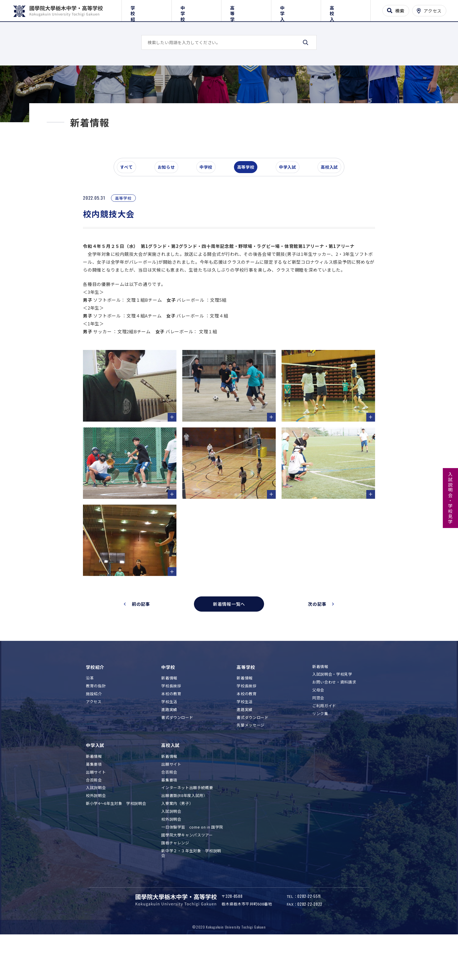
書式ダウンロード (177, 754)
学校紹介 (146, 10)
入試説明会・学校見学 (451, 498)
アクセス (94, 738)
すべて (129, 203)
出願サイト (96, 808)
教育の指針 (96, 722)
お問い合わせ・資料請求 (334, 718)
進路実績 (169, 746)
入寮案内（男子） (177, 840)
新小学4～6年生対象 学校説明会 (116, 840)
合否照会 (94, 816)
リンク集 (320, 750)
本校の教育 (171, 730)
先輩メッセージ (251, 761)
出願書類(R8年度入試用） (184, 832)
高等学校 (246, 10)
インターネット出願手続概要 (187, 824)
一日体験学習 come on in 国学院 (192, 863)
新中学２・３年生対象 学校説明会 (191, 889)
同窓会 (318, 734)
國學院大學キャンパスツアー (187, 871)
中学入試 (296, 10)
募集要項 (94, 800)
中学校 (196, 10)
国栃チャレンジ (175, 879)
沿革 (90, 714)
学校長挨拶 (171, 722)
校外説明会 (96, 832)
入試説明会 (96, 824)
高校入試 (346, 10)
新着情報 (169, 714)
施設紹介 (94, 730)
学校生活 (169, 738)
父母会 (318, 726)
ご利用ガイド (324, 742)
